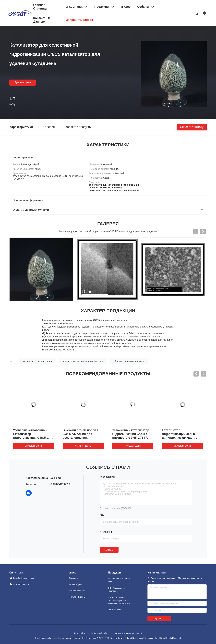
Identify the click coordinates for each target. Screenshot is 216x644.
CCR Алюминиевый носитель (117, 590)
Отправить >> (159, 619)
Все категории (114, 610)
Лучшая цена (23, 82)
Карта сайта (80, 633)
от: (103, 515)
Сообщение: (108, 477)
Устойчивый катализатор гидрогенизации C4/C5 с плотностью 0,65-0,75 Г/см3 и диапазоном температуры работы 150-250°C (133, 438)
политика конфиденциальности (127, 633)
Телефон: (107, 532)
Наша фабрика (75, 584)
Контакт (109, 550)
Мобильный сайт (99, 633)
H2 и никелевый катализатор (129, 361)
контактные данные (78, 597)
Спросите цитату (192, 127)
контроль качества (77, 591)
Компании (73, 578)
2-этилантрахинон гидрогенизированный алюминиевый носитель (119, 601)
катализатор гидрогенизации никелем (83, 361)
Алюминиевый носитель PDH (119, 580)
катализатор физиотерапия (38, 361)
